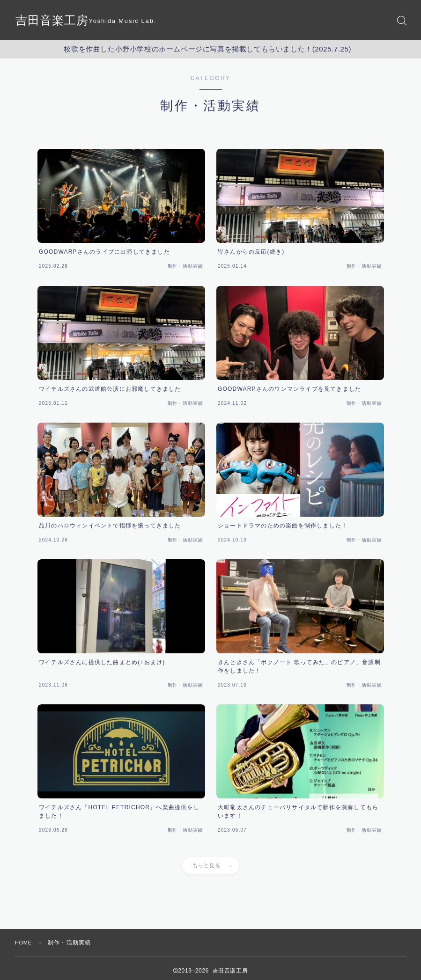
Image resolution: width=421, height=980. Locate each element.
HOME (25, 943)
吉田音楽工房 (55, 20)
